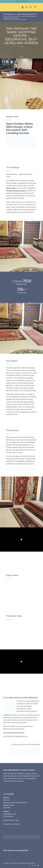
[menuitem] (21, 7)
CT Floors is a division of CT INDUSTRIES (25, 745)
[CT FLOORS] (18, 7)
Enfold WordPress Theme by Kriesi (26, 863)
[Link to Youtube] (38, 865)
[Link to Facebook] (29, 865)
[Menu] (31, 7)
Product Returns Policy (11, 820)
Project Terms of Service (11, 824)
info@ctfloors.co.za (21, 736)
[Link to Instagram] (32, 865)
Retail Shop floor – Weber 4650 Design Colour (20, 14)
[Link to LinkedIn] (35, 865)
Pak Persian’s (11, 188)
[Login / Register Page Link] (21, 7)
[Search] (26, 7)
